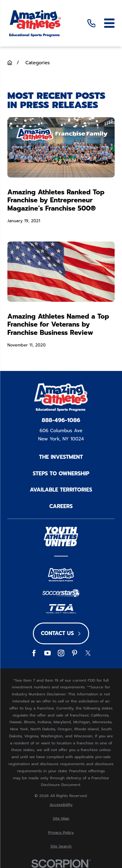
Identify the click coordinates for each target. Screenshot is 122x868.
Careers (61, 506)
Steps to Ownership (61, 473)
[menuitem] (61, 805)
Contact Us (61, 633)
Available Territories (61, 490)
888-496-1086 (61, 421)
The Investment (61, 457)
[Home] (35, 23)
